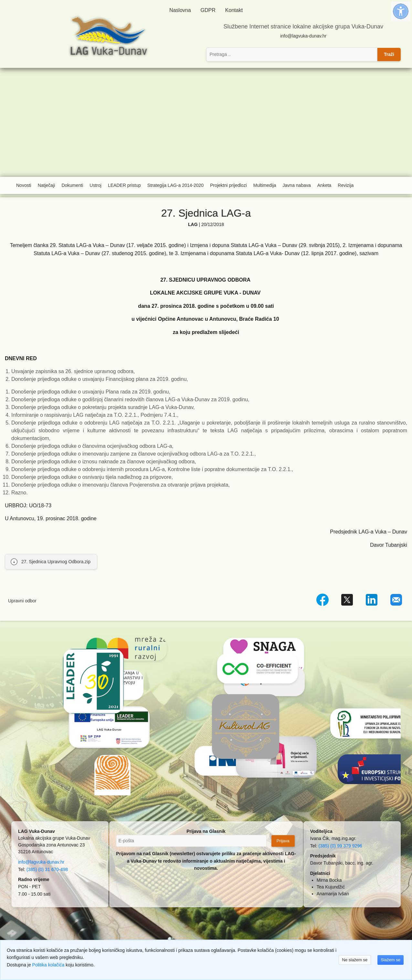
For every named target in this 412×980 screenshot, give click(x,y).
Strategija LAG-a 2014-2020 (175, 185)
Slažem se (391, 960)
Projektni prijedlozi (228, 185)
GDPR (208, 10)
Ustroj (95, 185)
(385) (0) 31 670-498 (47, 869)
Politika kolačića (48, 965)
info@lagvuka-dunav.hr (303, 36)
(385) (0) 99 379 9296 (340, 846)
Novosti (24, 185)
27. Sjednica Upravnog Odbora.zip (56, 562)
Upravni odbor (22, 601)
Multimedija (265, 185)
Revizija (346, 185)
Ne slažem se (355, 960)
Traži (389, 54)
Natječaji (47, 185)
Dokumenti (72, 185)
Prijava (283, 841)
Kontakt (234, 10)
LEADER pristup (124, 185)
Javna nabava (297, 185)
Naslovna (180, 10)
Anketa (324, 185)
